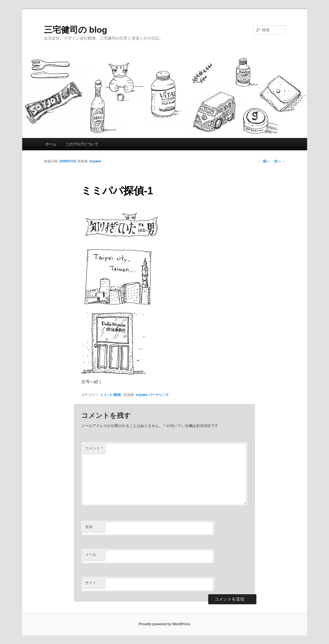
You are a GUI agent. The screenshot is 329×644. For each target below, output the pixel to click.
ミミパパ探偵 (111, 395)
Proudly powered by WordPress (164, 624)
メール (91, 555)
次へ (280, 161)
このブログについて (82, 144)
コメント (94, 448)
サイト (91, 583)
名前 (89, 527)
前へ (264, 161)
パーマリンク (159, 395)
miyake (95, 161)
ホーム (51, 144)
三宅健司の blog (76, 30)
